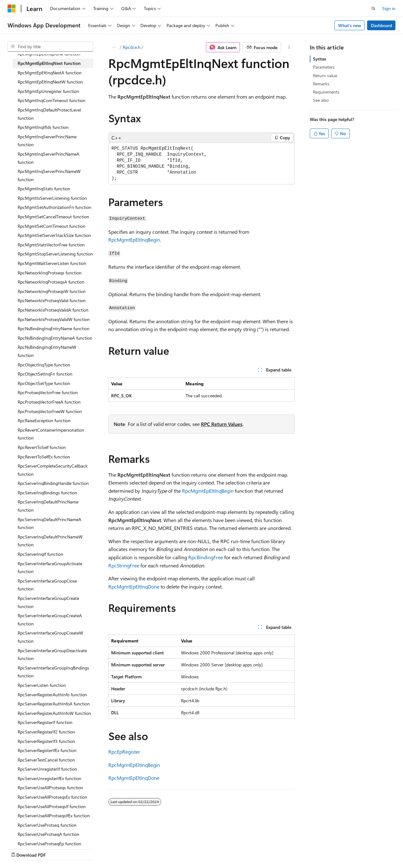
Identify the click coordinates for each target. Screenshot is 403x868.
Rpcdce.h (132, 47)
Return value (325, 75)
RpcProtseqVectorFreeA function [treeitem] (49, 402)
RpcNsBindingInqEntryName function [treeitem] (54, 328)
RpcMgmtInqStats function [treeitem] (44, 189)
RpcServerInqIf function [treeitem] (40, 554)
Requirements (326, 92)
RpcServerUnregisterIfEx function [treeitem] (49, 778)
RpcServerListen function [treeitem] (42, 685)
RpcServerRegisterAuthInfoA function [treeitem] (54, 704)
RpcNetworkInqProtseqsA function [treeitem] (51, 282)
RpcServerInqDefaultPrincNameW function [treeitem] (50, 541)
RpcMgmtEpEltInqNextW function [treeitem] (50, 82)
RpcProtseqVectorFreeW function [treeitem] (50, 411)
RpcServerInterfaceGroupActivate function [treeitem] (50, 568)
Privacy (138, 849)
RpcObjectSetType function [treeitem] (44, 383)
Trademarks (200, 849)
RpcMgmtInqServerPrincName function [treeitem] (47, 141)
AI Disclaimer (20, 849)
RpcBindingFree (206, 557)
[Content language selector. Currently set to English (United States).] (36, 834)
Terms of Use (169, 849)
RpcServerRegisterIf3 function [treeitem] (46, 741)
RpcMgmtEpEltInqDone (134, 586)
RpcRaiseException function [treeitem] (44, 420)
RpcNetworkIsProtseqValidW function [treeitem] (54, 319)
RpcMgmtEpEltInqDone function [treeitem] (49, 54)
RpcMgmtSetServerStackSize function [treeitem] (54, 235)
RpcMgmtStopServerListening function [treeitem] (55, 254)
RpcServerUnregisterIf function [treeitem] (47, 769)
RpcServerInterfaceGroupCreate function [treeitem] (48, 602)
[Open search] (373, 9)
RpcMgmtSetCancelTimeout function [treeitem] (53, 217)
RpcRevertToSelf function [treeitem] (42, 447)
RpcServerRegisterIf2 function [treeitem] (46, 732)
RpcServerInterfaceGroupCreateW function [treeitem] (50, 637)
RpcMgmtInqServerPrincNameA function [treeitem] (48, 158)
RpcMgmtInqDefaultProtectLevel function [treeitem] (49, 114)
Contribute (113, 849)
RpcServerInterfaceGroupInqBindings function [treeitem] (53, 672)
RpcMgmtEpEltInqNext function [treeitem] (49, 63)
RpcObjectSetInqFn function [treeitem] (45, 374)
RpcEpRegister (124, 752)
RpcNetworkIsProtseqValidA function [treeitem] (53, 310)
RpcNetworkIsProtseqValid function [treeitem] (52, 300)
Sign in (389, 8)
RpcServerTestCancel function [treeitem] (46, 760)
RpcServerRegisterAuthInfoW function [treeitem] (54, 713)
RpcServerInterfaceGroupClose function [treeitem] (47, 585)
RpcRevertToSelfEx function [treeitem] (44, 457)
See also (321, 100)
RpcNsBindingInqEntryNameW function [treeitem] (47, 351)
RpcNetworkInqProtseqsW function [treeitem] (52, 291)
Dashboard (381, 25)
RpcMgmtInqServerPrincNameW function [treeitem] (49, 175)
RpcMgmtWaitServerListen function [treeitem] (52, 263)
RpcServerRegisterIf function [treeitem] (45, 722)
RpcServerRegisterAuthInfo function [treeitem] (52, 695)
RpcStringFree (124, 565)
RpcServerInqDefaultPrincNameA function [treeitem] (49, 523)
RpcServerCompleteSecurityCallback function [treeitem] (53, 470)
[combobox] (50, 47)
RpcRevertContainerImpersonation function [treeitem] (51, 434)
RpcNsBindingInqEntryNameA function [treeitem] (55, 338)
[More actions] (289, 47)
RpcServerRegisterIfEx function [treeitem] (47, 750)
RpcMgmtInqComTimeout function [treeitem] (51, 100)
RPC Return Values (222, 424)
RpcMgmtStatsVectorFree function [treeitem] (51, 245)
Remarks (321, 84)
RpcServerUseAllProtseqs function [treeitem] (50, 788)
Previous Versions (57, 849)
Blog (86, 849)
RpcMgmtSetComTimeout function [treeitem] (51, 226)
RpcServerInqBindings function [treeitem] (47, 493)
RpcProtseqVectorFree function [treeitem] (48, 392)
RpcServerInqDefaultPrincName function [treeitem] (48, 506)
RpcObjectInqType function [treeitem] (44, 365)
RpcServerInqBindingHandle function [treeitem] (53, 483)
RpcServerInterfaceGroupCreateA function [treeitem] (50, 620)
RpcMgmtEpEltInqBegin (134, 240)
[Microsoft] (12, 9)
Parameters (324, 67)
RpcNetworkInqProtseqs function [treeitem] (50, 273)
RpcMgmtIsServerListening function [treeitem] (52, 198)
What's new (350, 25)
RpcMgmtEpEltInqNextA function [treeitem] (50, 73)
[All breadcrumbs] (114, 47)
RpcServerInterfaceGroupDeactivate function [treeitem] (52, 655)
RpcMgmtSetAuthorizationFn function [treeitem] (54, 207)
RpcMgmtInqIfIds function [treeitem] (43, 127)
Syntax (320, 59)
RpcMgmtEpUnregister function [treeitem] (48, 91)
